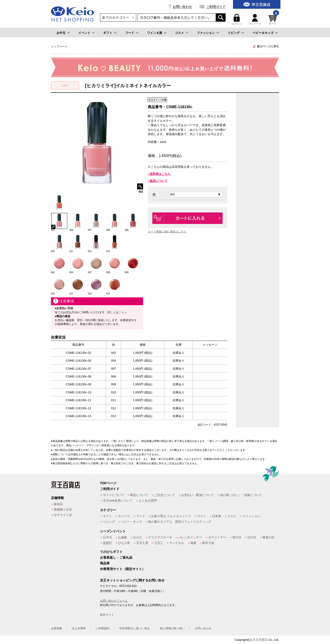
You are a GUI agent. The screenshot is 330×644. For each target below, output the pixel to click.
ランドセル (177, 543)
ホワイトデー (217, 537)
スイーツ (124, 516)
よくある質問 (148, 500)
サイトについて (113, 495)
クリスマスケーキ (160, 537)
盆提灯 (108, 543)
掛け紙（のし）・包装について (241, 495)
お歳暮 (122, 537)
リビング (234, 33)
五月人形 (142, 543)
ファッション (206, 33)
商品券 (105, 563)
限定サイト (107, 615)
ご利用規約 (103, 628)
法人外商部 (79, 628)
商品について (139, 495)
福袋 (193, 543)
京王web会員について (118, 500)
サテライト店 (63, 515)
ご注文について (165, 495)
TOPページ (108, 483)
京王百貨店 (260, 640)
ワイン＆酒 (155, 33)
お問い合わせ (182, 7)
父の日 (252, 537)
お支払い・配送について (198, 495)
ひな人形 (124, 543)
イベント (84, 33)
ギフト (108, 33)
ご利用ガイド (216, 7)
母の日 (237, 537)
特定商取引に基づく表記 (135, 628)
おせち (138, 537)
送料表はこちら (160, 174)
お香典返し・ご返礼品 (116, 557)
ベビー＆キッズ (263, 33)
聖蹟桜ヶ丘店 (63, 509)
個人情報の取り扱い (172, 628)
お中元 (61, 33)
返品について (159, 181)
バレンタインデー (190, 537)
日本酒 (217, 516)
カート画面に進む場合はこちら (167, 232)
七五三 (159, 543)
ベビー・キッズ (131, 522)
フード (130, 33)
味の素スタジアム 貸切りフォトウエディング (180, 522)
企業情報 (56, 628)
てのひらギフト (111, 552)
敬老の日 (268, 537)
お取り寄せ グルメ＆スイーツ (171, 516)
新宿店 (58, 504)
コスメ (179, 33)
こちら (123, 312)
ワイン (202, 516)
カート (273, 19)
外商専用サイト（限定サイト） (123, 569)
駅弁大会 (208, 543)
